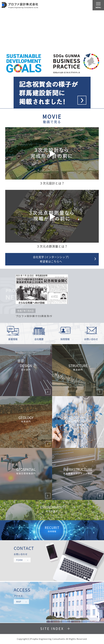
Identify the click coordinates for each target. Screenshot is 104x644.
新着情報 (13, 339)
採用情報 (65, 339)
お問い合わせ (91, 339)
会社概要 (39, 339)
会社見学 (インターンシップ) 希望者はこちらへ (51, 259)
